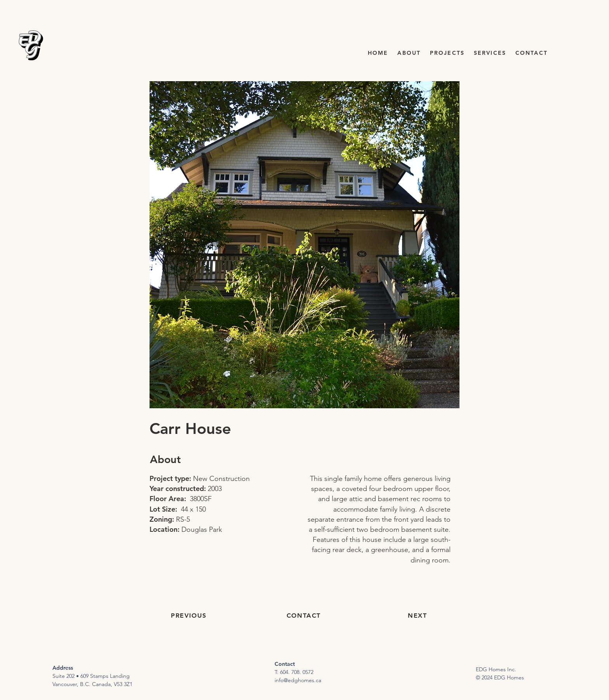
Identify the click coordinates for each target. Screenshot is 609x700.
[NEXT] (418, 616)
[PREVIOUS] (190, 616)
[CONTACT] (304, 616)
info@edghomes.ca (298, 680)
